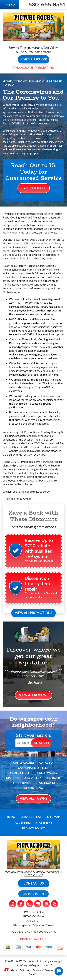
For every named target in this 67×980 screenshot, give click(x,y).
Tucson (28, 788)
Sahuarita (47, 783)
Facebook (21, 904)
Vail (42, 788)
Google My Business (38, 904)
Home (7, 81)
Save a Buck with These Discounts (34, 516)
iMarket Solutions (20, 970)
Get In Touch (34, 188)
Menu (10, 4)
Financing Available (33, 939)
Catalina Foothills (33, 768)
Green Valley (47, 773)
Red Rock (53, 778)
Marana (12, 778)
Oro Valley (32, 778)
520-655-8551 (47, 4)
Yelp (54, 904)
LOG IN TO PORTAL (33, 894)
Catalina (46, 762)
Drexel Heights (21, 773)
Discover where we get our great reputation (34, 656)
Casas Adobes (24, 762)
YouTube (13, 904)
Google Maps (46, 904)
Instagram (29, 904)
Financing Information (34, 68)
